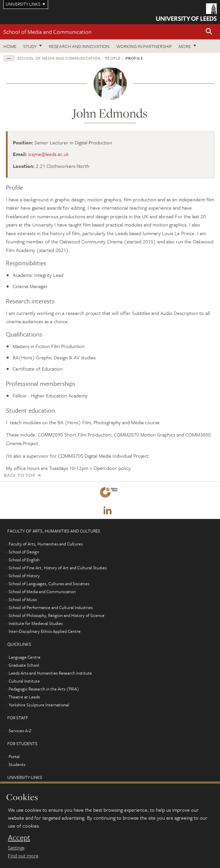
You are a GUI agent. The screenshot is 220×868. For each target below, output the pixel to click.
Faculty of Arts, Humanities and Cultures (46, 544)
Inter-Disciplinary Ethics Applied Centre (45, 631)
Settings (16, 847)
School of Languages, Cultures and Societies (49, 584)
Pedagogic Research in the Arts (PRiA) (44, 689)
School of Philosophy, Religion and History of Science (57, 615)
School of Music (23, 599)
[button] (209, 32)
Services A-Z (20, 731)
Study (30, 46)
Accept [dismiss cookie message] (19, 838)
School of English (24, 560)
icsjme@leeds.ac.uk (48, 154)
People (113, 58)
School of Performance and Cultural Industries (51, 607)
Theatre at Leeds (24, 697)
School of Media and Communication (47, 32)
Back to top (20, 475)
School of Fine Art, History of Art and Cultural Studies (58, 568)
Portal (14, 756)
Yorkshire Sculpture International (39, 705)
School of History (24, 576)
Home (10, 46)
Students (17, 764)
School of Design (24, 552)
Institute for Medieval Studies (36, 623)
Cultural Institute (24, 681)
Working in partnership (144, 46)
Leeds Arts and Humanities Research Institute (50, 673)
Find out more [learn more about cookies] (23, 855)
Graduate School (24, 665)
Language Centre (25, 657)
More (185, 46)
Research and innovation (79, 46)
